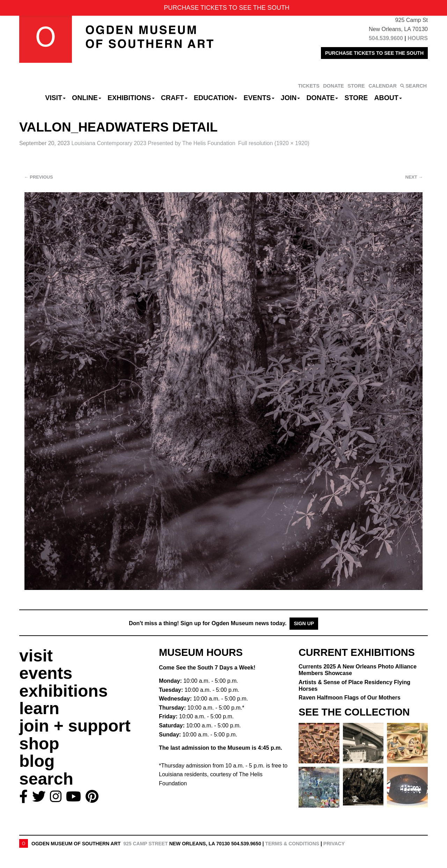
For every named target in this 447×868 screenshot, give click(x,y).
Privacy (334, 844)
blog (37, 761)
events (46, 673)
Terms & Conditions (292, 844)
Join (291, 98)
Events (259, 98)
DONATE (334, 86)
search (46, 779)
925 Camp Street (145, 844)
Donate (322, 98)
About (388, 98)
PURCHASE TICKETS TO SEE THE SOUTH (374, 53)
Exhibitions (131, 98)
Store (356, 98)
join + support (75, 726)
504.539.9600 (386, 38)
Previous (39, 177)
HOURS (418, 38)
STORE (356, 86)
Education (215, 98)
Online (87, 98)
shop (39, 744)
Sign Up (304, 623)
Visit (55, 98)
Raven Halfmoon (350, 698)
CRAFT (174, 98)
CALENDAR (383, 86)
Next (414, 177)
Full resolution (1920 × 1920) (274, 143)
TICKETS (309, 86)
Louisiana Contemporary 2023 (153, 143)
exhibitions (63, 691)
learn (39, 708)
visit (36, 656)
